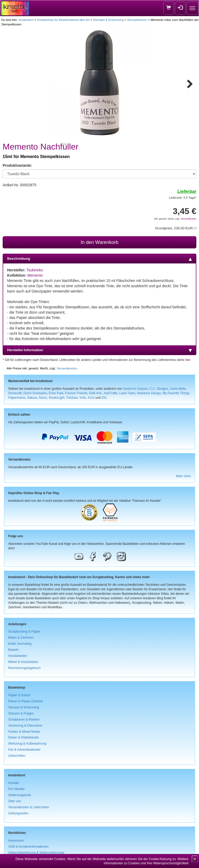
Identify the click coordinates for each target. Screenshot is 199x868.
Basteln (13, 650)
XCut (91, 398)
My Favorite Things (176, 393)
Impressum (16, 841)
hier (187, 360)
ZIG (104, 398)
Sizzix (43, 398)
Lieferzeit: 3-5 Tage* (183, 198)
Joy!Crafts (111, 393)
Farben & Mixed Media (24, 732)
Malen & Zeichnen (21, 638)
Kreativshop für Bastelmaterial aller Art (64, 20)
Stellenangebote (20, 795)
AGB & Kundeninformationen (28, 847)
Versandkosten (188, 219)
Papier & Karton (19, 695)
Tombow (72, 398)
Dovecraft (15, 393)
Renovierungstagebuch (24, 668)
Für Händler (17, 789)
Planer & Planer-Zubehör (26, 701)
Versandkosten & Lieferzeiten (29, 807)
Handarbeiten (18, 656)
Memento (35, 275)
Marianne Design (149, 393)
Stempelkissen (137, 20)
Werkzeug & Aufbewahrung (27, 744)
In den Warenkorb (99, 242)
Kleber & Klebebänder (24, 737)
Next (187, 83)
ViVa (83, 398)
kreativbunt (26, 20)
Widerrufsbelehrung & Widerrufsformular (36, 853)
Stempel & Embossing (108, 20)
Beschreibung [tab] (99, 259)
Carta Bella (178, 389)
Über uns (15, 801)
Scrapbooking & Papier (24, 632)
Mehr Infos (183, 476)
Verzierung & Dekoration (25, 726)
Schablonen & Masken (24, 720)
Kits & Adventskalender (24, 750)
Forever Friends (76, 393)
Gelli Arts (95, 393)
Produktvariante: (17, 165)
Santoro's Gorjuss (135, 389)
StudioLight (57, 398)
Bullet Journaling (20, 644)
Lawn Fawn (127, 393)
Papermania (17, 398)
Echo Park (56, 393)
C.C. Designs (159, 389)
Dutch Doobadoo (35, 393)
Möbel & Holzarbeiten (23, 662)
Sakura (32, 398)
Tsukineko (35, 270)
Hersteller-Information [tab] (99, 350)
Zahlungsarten (18, 813)
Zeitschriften (17, 756)
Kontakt (13, 783)
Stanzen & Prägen (21, 713)
